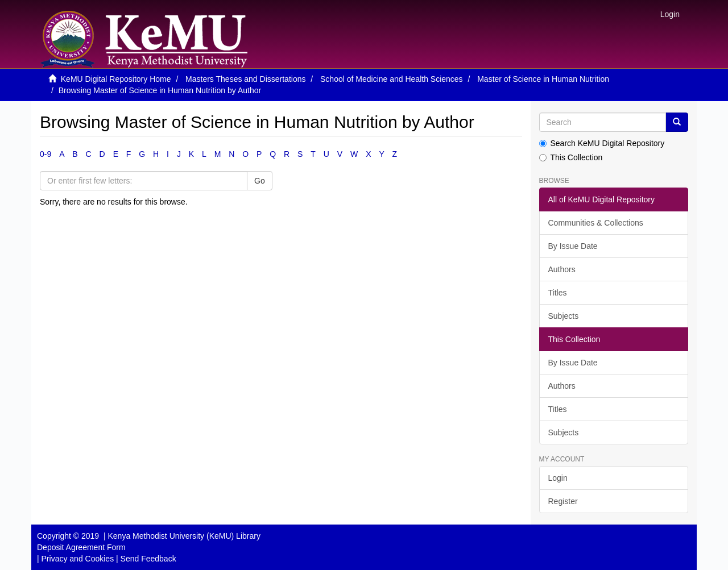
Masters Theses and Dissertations (245, 79)
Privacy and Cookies (78, 559)
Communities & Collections (596, 223)
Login (558, 478)
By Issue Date (573, 246)
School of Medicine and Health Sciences (392, 79)
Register (563, 501)
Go (260, 181)
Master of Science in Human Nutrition (543, 79)
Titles (558, 293)
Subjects (564, 316)
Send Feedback (148, 559)
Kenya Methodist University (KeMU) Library (184, 536)
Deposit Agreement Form (81, 547)
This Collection (571, 157)
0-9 (45, 154)
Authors (562, 269)
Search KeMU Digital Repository (602, 143)
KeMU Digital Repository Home (116, 79)
